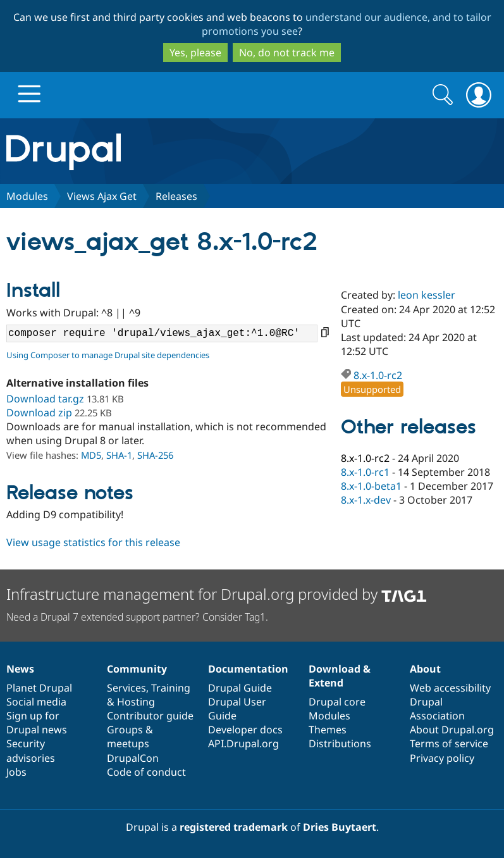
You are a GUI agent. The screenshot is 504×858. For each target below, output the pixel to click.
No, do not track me (287, 53)
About (425, 669)
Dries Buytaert (340, 827)
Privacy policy (442, 758)
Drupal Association (437, 709)
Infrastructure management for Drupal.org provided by (217, 594)
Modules (27, 196)
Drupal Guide (240, 688)
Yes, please (195, 53)
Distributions (340, 743)
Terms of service (449, 743)
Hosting (136, 702)
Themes (328, 730)
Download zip (39, 413)
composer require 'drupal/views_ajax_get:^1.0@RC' (162, 333)
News (20, 669)
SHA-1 (119, 455)
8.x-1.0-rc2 (378, 375)
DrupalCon (133, 758)
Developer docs (245, 730)
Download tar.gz (45, 399)
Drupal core (337, 702)
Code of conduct (146, 772)
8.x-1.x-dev (366, 500)
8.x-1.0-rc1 (365, 472)
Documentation (248, 669)
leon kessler (427, 295)
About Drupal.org (452, 730)
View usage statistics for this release (93, 542)
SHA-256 (155, 455)
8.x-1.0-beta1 (371, 486)
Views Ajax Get (102, 196)
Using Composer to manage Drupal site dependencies (108, 355)
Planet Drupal (39, 688)
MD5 (91, 455)
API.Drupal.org (243, 743)
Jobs (16, 772)
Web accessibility (450, 688)
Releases (176, 196)
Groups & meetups (130, 737)
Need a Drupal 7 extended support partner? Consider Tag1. (137, 617)
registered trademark (234, 827)
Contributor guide (150, 716)
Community (137, 669)
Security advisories (31, 750)
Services (126, 688)
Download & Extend (340, 676)
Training (171, 688)
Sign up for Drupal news (37, 723)
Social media (36, 702)
